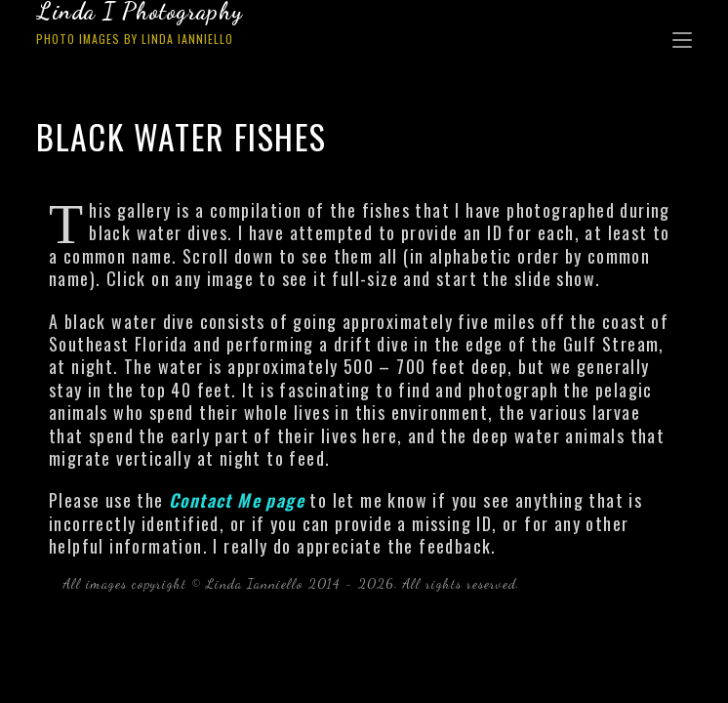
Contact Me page (237, 500)
